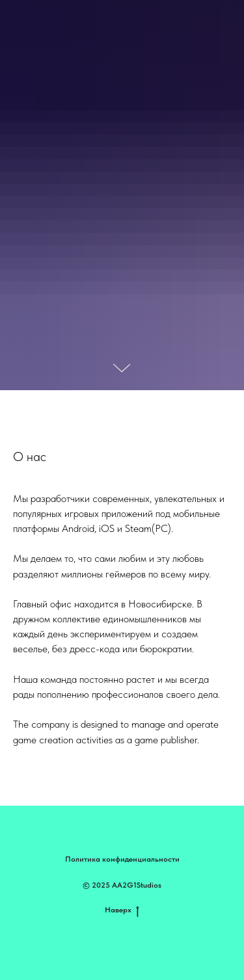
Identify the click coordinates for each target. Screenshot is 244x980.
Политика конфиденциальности (122, 859)
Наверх (122, 910)
